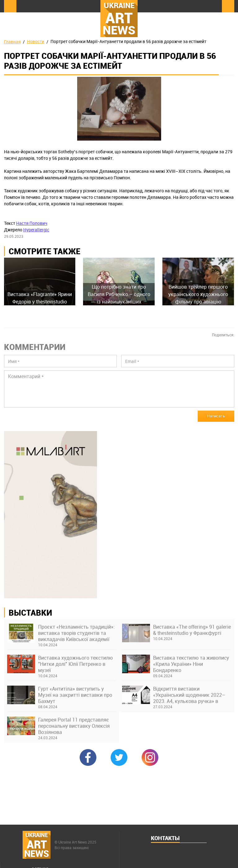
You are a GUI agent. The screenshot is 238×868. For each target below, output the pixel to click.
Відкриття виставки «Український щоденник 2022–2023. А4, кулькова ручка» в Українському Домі (189, 695)
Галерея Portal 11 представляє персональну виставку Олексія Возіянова (74, 726)
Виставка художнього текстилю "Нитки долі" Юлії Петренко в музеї (75, 664)
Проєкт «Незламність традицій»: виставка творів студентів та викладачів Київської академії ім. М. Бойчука (76, 633)
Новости (36, 41)
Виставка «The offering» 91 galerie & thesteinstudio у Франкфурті (192, 630)
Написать (216, 416)
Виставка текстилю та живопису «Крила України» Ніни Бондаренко (191, 664)
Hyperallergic (36, 230)
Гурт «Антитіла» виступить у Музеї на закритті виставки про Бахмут (75, 695)
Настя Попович (32, 223)
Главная (12, 42)
